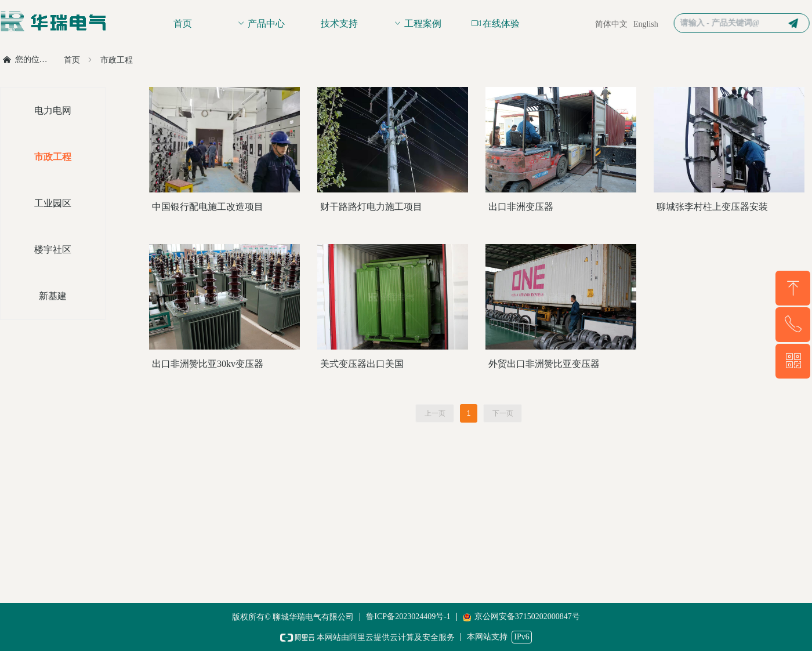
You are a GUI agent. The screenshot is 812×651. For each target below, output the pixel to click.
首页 (72, 60)
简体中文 (611, 24)
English (646, 24)
